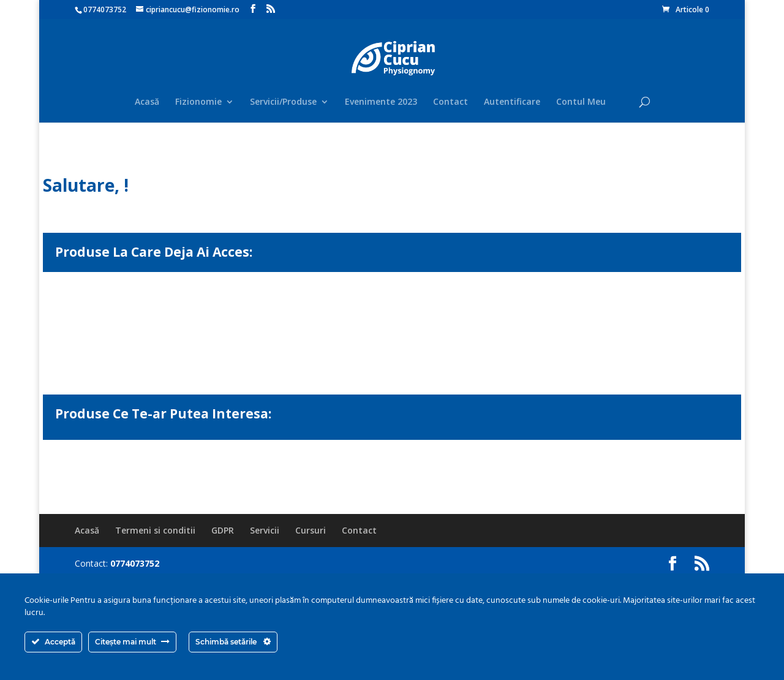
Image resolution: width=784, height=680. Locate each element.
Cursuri (311, 530)
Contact (450, 102)
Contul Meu (581, 102)
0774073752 (105, 9)
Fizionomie (198, 102)
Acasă (147, 102)
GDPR (223, 530)
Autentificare (512, 102)
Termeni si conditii (155, 530)
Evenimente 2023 (381, 102)
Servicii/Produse (283, 102)
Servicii (265, 530)
